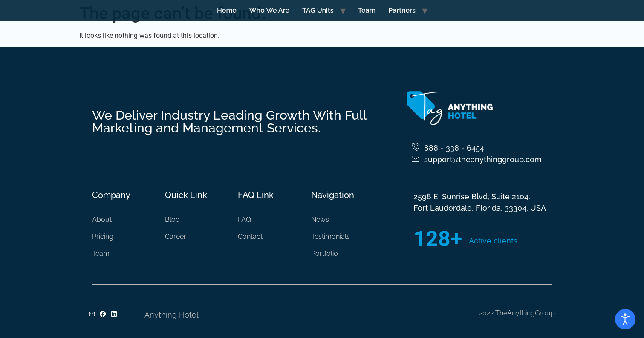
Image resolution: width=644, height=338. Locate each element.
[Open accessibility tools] (625, 319)
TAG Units (318, 10)
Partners (402, 10)
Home (227, 10)
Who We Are (269, 10)
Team (367, 10)
